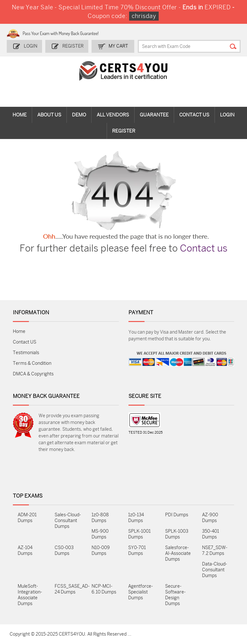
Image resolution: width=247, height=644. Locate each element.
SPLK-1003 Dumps (177, 534)
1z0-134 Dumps (136, 518)
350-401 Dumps (211, 534)
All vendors (113, 115)
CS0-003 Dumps (64, 551)
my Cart (118, 46)
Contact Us (194, 115)
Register (73, 46)
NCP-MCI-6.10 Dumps (104, 589)
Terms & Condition (32, 363)
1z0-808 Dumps (100, 518)
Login (31, 46)
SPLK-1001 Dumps (139, 534)
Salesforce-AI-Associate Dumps (178, 553)
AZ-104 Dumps (25, 551)
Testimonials (26, 353)
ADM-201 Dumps (27, 518)
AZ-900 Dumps (210, 518)
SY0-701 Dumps (137, 551)
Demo (79, 115)
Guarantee (154, 115)
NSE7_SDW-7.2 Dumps (215, 551)
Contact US (25, 342)
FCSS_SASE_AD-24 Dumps (68, 589)
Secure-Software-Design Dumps (175, 595)
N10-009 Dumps (101, 551)
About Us (49, 115)
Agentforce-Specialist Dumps (141, 592)
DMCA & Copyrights (33, 374)
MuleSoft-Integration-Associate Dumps (30, 595)
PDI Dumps (177, 515)
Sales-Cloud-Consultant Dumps (68, 521)
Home (20, 115)
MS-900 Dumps (100, 534)
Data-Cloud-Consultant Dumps (215, 570)
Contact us (204, 248)
